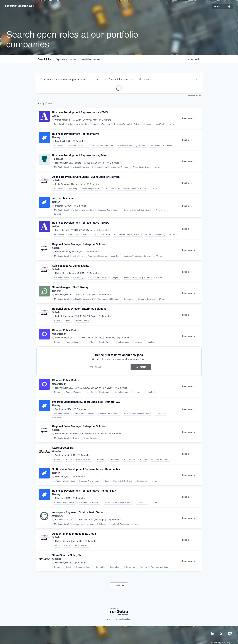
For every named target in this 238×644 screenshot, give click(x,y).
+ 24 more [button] (157, 167)
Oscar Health (59, 331)
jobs (44, 59)
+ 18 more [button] (158, 411)
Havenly (57, 288)
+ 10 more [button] (172, 124)
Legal (229, 637)
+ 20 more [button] (136, 518)
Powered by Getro (195, 96)
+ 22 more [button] (153, 189)
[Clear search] (97, 79)
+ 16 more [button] (167, 146)
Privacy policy (111, 614)
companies (66, 59)
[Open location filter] (196, 79)
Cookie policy (125, 614)
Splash (56, 180)
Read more (190, 119)
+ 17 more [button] (158, 210)
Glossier (57, 446)
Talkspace (58, 159)
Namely (56, 137)
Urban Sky (58, 510)
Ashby (56, 116)
